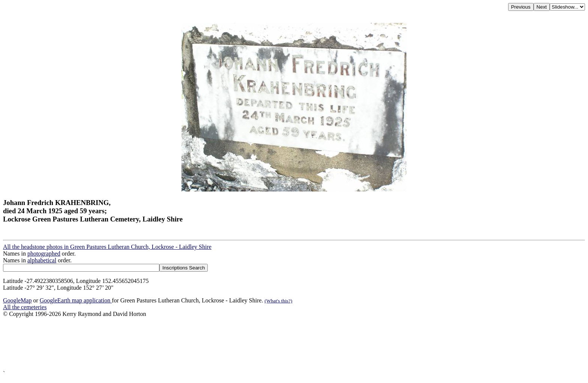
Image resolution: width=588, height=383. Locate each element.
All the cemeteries (25, 307)
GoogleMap (17, 300)
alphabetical (42, 260)
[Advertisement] (228, 344)
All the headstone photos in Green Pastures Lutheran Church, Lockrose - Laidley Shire (107, 247)
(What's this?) (279, 301)
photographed (44, 254)
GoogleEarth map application (76, 300)
